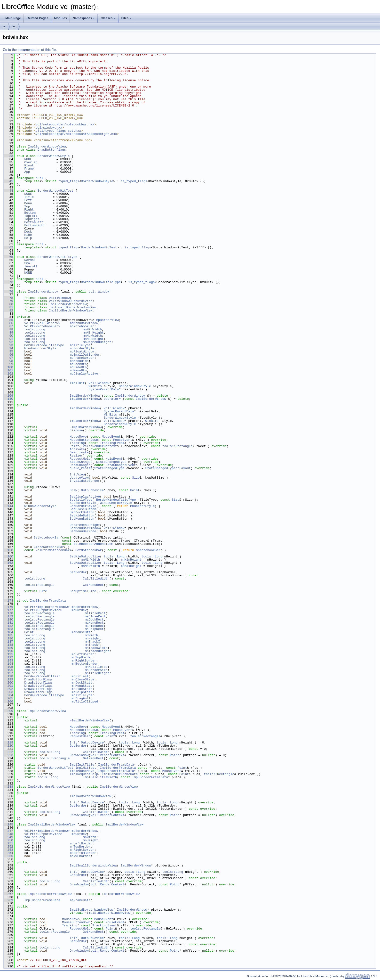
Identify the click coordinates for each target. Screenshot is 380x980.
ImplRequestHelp (84, 774)
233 (8, 787)
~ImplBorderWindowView (89, 720)
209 (8, 711)
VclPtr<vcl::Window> (42, 323)
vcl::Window (99, 292)
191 (8, 654)
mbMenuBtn (78, 370)
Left (28, 200)
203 (8, 692)
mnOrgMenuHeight (97, 342)
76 (8, 292)
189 (8, 648)
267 (8, 894)
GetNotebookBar (89, 550)
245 (8, 825)
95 (8, 351)
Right (29, 210)
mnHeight (92, 638)
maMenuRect (94, 623)
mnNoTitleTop (96, 667)
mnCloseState (83, 679)
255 (8, 856)
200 (8, 683)
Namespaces (84, 18)
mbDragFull (81, 698)
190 (8, 651)
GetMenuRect (93, 585)
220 (8, 746)
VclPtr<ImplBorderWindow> (47, 607)
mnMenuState (82, 686)
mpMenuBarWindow (84, 323)
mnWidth (91, 635)
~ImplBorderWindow (86, 427)
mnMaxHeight (93, 339)
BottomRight (35, 225)
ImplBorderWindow (43, 292)
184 (8, 632)
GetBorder (78, 572)
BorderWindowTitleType (57, 257)
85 (8, 320)
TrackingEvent (112, 443)
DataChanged (80, 465)
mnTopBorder (82, 657)
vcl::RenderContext (100, 446)
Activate (77, 449)
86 (8, 323)
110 (8, 399)
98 (8, 361)
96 (8, 355)
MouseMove (78, 437)
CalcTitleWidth (96, 579)
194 (8, 664)
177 (8, 610)
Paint (74, 446)
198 (8, 676)
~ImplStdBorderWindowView (107, 913)
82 (8, 310)
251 (8, 843)
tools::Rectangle (178, 446)
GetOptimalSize (83, 591)
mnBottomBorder (85, 664)
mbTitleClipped (85, 702)
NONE (28, 159)
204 (8, 695)
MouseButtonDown (84, 440)
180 (8, 620)
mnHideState (82, 689)
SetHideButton (82, 515)
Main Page (13, 18)
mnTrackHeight (97, 651)
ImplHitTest (86, 768)
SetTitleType (81, 500)
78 (8, 298)
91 (8, 339)
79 (8, 301)
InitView (77, 474)
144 (8, 506)
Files (127, 18)
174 (8, 601)
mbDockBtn (78, 364)
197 (8, 673)
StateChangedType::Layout (168, 468)
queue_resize (81, 468)
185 (8, 635)
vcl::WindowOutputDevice (71, 301)
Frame (29, 169)
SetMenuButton (82, 519)
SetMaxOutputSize (85, 563)
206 (8, 702)
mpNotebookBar (82, 326)
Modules (60, 18)
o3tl (39, 178)
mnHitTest (80, 676)
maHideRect (94, 626)
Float (29, 165)
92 (8, 342)
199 (8, 679)
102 (8, 374)
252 (8, 847)
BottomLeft (34, 222)
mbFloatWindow (82, 351)
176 (8, 607)
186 (8, 638)
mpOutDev (79, 610)
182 (8, 626)
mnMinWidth (92, 329)
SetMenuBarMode (83, 531)
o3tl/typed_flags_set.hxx (58, 131)
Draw (73, 490)
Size (136, 478)
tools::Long (35, 329)
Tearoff (31, 266)
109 (8, 396)
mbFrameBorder (82, 358)
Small (29, 263)
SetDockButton (82, 512)
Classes (108, 18)
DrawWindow (79, 755)
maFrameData (80, 900)
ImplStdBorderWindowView (71, 310)
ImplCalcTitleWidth (100, 777)
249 (8, 837)
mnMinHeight (93, 333)
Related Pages (37, 18)
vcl (4, 26)
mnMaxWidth (92, 336)
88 (8, 329)
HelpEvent (114, 459)
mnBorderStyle (82, 348)
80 (8, 304)
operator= (113, 399)
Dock (28, 232)
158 (8, 550)
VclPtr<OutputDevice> (43, 610)
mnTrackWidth (96, 648)
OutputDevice (92, 490)
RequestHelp (80, 459)
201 (8, 686)
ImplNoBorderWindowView (49, 787)
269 (8, 900)
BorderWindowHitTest (55, 191)
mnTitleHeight (97, 673)
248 (8, 834)
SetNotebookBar (47, 538)
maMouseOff (81, 632)
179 (8, 616)
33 (8, 156)
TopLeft (31, 216)
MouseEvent (111, 437)
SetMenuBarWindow (85, 528)
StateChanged (81, 462)
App (27, 172)
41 (8, 181)
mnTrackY (92, 645)
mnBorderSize (96, 670)
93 (8, 345)
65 (8, 257)
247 (8, 831)
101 (8, 370)
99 (8, 364)
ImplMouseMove (82, 771)
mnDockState (82, 683)
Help (28, 238)
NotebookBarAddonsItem (93, 544)
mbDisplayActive (84, 374)
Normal (30, 260)
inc (14, 26)
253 (8, 850)
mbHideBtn (78, 367)
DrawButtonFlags (52, 150)
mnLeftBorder (83, 654)
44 (8, 191)
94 (8, 348)
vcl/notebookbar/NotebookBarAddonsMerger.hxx (76, 134)
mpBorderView (108, 320)
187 (8, 642)
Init (73, 743)
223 (8, 755)
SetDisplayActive (85, 497)
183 (8, 629)
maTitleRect (95, 613)
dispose (76, 430)
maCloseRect (95, 616)
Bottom (30, 213)
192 (8, 657)
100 (8, 367)
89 (8, 333)
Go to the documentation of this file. (30, 50)
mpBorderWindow (85, 607)
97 (8, 358)
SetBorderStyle (83, 503)
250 (8, 840)
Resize (75, 456)
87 (8, 326)
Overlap (31, 162)
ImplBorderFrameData (48, 601)
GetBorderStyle (83, 506)
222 (8, 752)
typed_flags (69, 181)
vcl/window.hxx (49, 128)
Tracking (77, 443)
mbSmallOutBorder (85, 355)
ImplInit (77, 383)
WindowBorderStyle (40, 348)
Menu (28, 203)
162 (8, 563)
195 (8, 667)
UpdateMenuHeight (85, 525)
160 (8, 556)
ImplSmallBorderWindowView (73, 307)
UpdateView (79, 478)
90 (8, 336)
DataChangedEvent (121, 465)
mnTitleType (80, 345)
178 (8, 613)
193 (8, 661)
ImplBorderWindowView (47, 147)
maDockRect (94, 620)
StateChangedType (111, 462)
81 (8, 307)
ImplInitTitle (82, 765)
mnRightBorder (84, 661)
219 (8, 743)
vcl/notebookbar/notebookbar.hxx (65, 124)
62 (8, 247)
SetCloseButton (83, 509)
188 (8, 645)
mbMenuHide (79, 361)
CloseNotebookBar (49, 547)
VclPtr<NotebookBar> (42, 326)
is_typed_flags (134, 181)
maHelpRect (94, 629)
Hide (28, 235)
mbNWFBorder (80, 856)
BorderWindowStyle (54, 156)
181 (8, 623)
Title (29, 197)
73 (8, 282)
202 (8, 689)
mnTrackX (92, 642)
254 (8, 853)
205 (8, 698)
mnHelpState (82, 692)
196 (8, 670)
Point (135, 490)
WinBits (95, 386)
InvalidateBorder (85, 481)
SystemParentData (104, 389)
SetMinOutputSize (85, 556)
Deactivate (79, 452)
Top (27, 206)
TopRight (32, 219)
